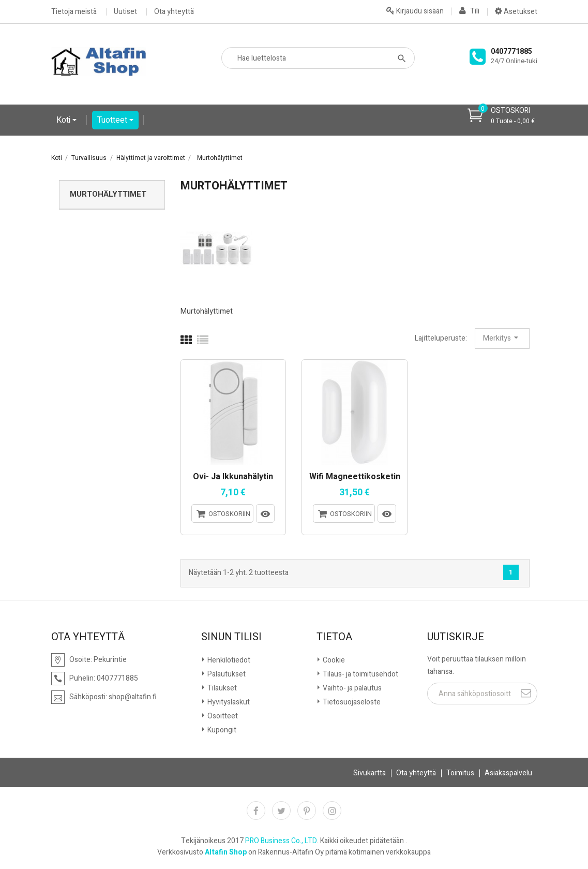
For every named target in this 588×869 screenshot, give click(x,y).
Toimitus (460, 773)
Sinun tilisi (231, 637)
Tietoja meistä (74, 12)
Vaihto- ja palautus (351, 688)
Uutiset (125, 12)
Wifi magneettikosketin (355, 477)
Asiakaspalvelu (508, 773)
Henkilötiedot (228, 660)
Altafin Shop (226, 852)
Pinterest (307, 811)
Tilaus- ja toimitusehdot (360, 674)
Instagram (332, 811)
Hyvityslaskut (228, 702)
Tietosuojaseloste (351, 702)
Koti (64, 120)
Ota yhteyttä (174, 12)
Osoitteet (222, 716)
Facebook (256, 811)
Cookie (333, 660)
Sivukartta (370, 773)
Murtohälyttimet (108, 194)
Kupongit (221, 730)
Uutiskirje (456, 637)
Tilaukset (221, 688)
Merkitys (502, 338)
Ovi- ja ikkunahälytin (233, 477)
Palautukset (226, 674)
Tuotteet (113, 120)
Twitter (281, 811)
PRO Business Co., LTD (281, 841)
